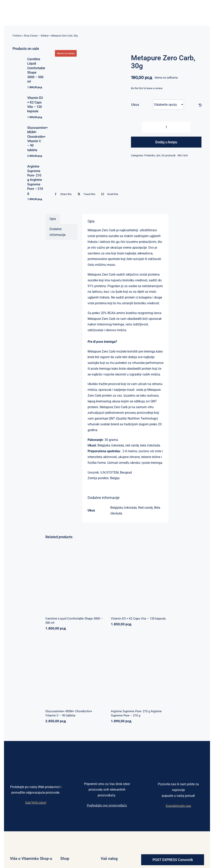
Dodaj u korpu (166, 142)
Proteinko (150, 155)
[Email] (109, 194)
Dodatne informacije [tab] (58, 232)
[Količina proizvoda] (166, 127)
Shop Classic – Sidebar (36, 36)
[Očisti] (200, 105)
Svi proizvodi (168, 155)
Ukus (135, 104)
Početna (17, 36)
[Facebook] (62, 194)
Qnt (158, 155)
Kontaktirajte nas (178, 806)
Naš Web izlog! (36, 802)
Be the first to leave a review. (147, 88)
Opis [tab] (53, 219)
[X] (86, 194)
